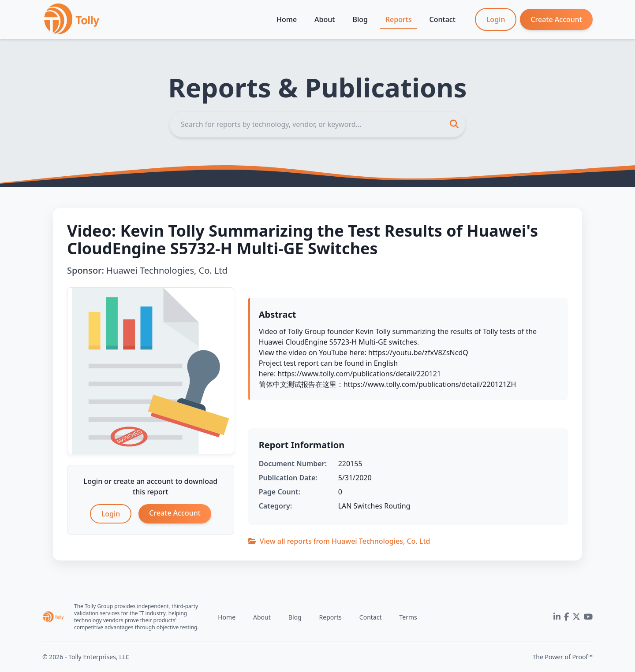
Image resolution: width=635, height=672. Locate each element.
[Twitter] (576, 617)
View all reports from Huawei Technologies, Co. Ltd (339, 541)
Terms (408, 617)
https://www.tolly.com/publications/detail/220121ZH (430, 384)
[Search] (317, 124)
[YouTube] (588, 617)
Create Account (556, 19)
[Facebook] (566, 617)
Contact (443, 19)
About (325, 19)
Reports (399, 19)
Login (496, 19)
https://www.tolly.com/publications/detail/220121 (359, 374)
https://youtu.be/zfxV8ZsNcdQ (418, 353)
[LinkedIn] (557, 617)
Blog (360, 19)
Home (287, 19)
